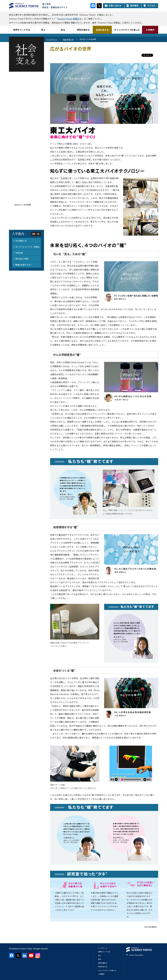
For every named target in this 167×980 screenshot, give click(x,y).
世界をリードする (22, 30)
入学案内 (150, 30)
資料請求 (133, 6)
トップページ (52, 39)
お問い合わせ (113, 6)
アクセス (149, 6)
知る (63, 30)
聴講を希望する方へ (24, 265)
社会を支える (102, 30)
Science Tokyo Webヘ (136, 955)
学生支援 (19, 253)
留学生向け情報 (22, 259)
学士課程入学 (21, 241)
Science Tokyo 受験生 (68, 19)
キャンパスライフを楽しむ (127, 30)
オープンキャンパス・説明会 (27, 247)
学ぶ (43, 30)
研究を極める (83, 30)
